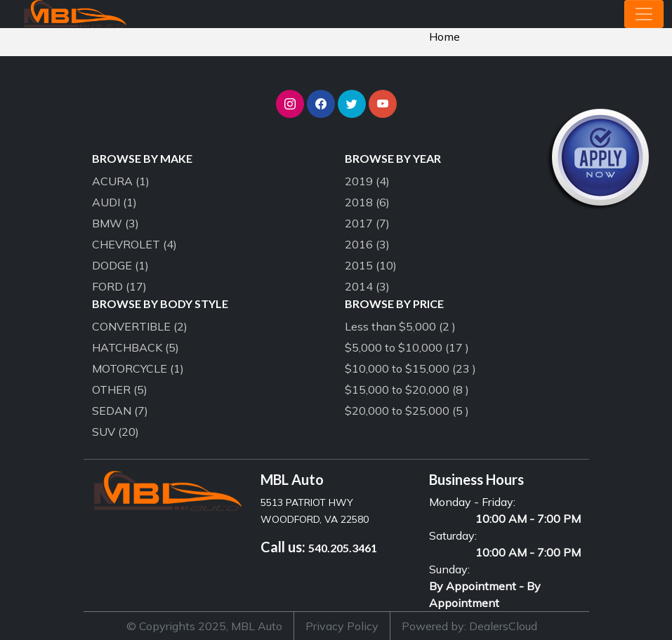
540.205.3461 (343, 548)
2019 (367, 181)
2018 (367, 202)
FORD (119, 286)
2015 (371, 265)
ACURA (121, 181)
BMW (116, 223)
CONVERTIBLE (140, 326)
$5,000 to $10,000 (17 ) (407, 347)
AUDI (114, 202)
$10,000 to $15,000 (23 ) (410, 368)
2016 (367, 244)
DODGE (120, 265)
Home (444, 36)
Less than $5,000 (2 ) (400, 326)
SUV (116, 432)
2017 (367, 223)
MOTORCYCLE (138, 368)
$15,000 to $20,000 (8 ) (407, 389)
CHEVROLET (134, 244)
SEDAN (120, 411)
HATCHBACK (136, 347)
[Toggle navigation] (644, 14)
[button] (290, 104)
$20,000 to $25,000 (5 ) (407, 411)
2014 (367, 286)
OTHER (120, 389)
